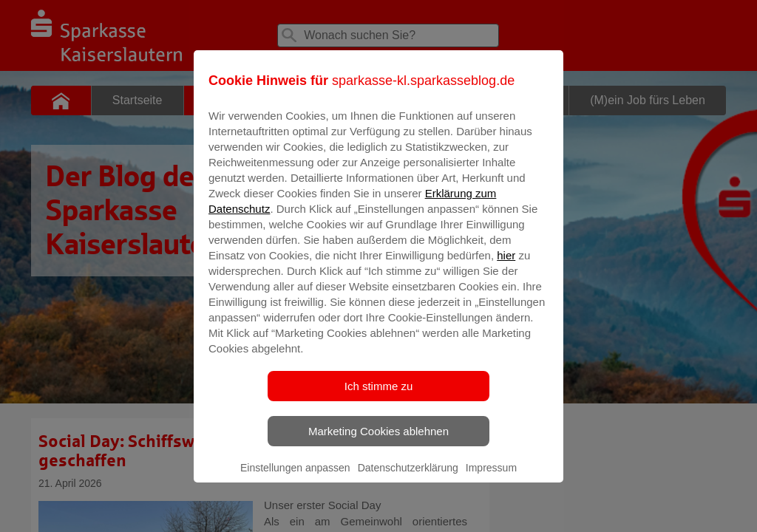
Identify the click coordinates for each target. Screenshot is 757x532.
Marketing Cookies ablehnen (378, 441)
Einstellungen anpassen (295, 478)
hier (506, 266)
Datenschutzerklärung (408, 478)
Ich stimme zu (379, 396)
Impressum (491, 478)
